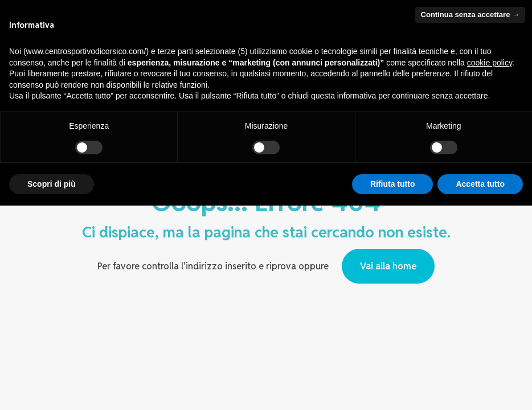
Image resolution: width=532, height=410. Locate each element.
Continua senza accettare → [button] (470, 15)
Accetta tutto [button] (480, 184)
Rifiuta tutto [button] (393, 184)
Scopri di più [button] (52, 184)
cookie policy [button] (490, 63)
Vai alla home (388, 266)
